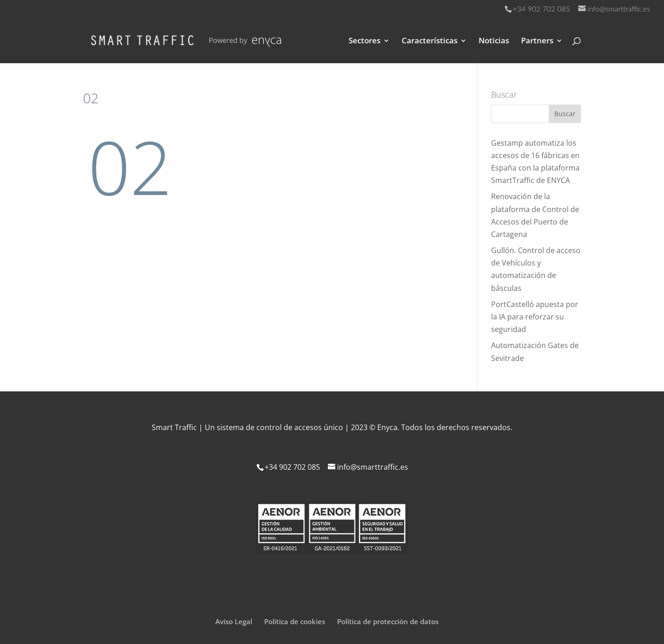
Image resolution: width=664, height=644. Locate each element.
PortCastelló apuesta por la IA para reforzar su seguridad (535, 317)
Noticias (494, 41)
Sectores (365, 41)
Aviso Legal (234, 621)
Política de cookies (295, 621)
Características (430, 41)
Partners (537, 41)
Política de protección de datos (388, 621)
